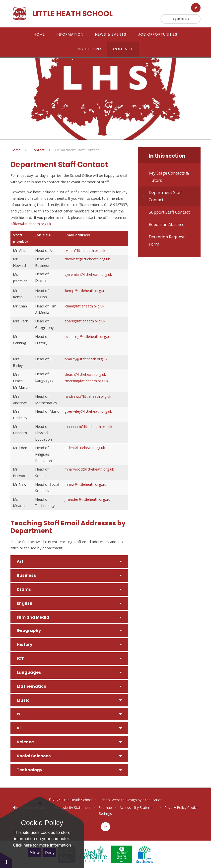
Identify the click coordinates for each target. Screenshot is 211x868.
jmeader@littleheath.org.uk (87, 499)
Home (16, 150)
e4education (152, 800)
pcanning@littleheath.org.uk (88, 336)
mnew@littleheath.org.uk (85, 484)
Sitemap (105, 808)
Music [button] (23, 700)
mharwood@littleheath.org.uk (89, 469)
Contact (38, 150)
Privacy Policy (175, 808)
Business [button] (26, 575)
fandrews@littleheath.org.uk (88, 396)
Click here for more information (42, 845)
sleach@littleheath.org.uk (85, 374)
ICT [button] (20, 658)
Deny (50, 853)
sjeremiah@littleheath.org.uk (88, 274)
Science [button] (25, 742)
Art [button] (20, 561)
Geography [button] (29, 630)
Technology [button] (30, 770)
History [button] (25, 644)
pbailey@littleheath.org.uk (86, 359)
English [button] (25, 603)
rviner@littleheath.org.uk (85, 250)
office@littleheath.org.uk (31, 224)
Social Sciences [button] (34, 756)
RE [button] (19, 728)
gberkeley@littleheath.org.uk (88, 411)
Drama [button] (24, 589)
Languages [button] (29, 672)
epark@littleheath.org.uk (85, 321)
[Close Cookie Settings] (40, 803)
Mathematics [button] (32, 686)
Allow (35, 853)
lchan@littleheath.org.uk (84, 306)
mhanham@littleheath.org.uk (88, 426)
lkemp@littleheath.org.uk (85, 290)
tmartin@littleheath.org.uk (86, 381)
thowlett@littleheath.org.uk (87, 259)
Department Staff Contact (77, 150)
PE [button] (19, 714)
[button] (6, 860)
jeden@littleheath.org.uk (85, 448)
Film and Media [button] (33, 617)
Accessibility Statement (138, 808)
